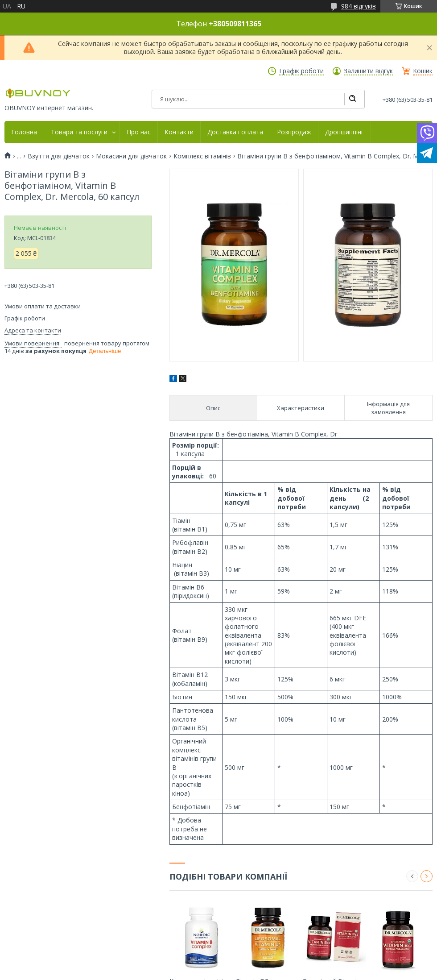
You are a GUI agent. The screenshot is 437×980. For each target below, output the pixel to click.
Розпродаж (294, 132)
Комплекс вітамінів (202, 156)
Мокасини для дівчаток (131, 156)
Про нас (139, 132)
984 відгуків (359, 6)
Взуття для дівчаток (59, 156)
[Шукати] (352, 99)
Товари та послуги (79, 132)
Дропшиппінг (344, 132)
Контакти (179, 132)
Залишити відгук (368, 71)
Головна (24, 132)
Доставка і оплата (235, 132)
